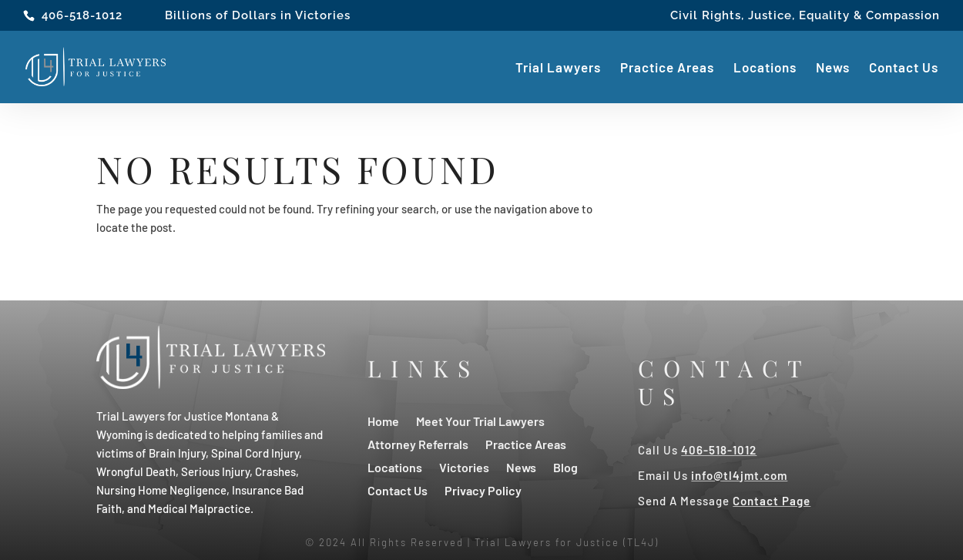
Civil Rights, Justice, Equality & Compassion (805, 16)
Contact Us (904, 68)
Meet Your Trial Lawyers (480, 420)
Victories (464, 466)
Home (383, 420)
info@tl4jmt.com (739, 475)
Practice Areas (667, 68)
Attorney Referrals (418, 443)
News (833, 68)
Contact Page (772, 501)
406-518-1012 (82, 15)
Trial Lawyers (558, 68)
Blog (565, 466)
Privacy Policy (483, 490)
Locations (765, 68)
